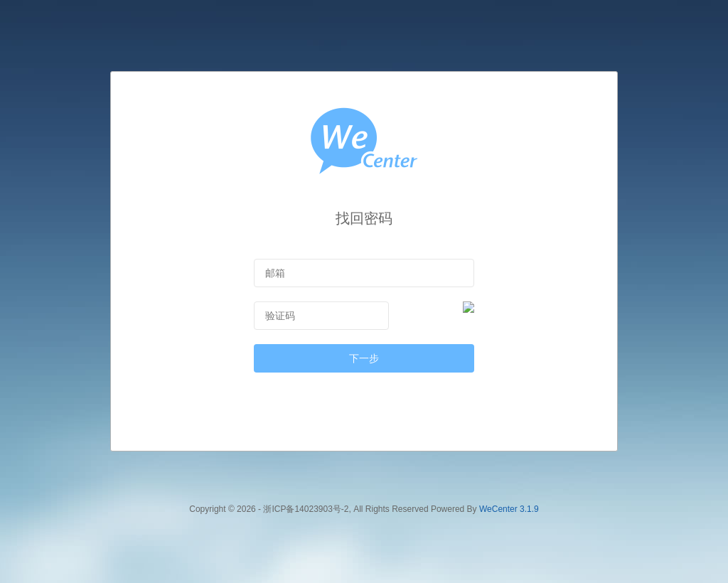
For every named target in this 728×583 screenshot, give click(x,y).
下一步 (364, 358)
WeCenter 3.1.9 (509, 509)
